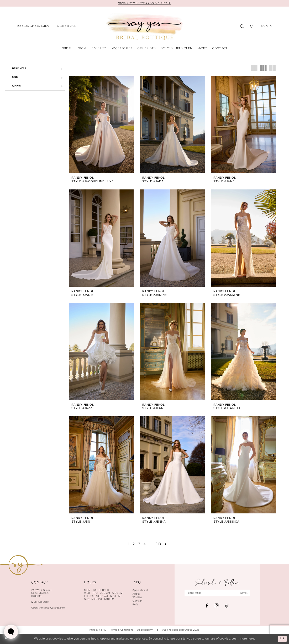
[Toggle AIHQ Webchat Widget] (11, 632)
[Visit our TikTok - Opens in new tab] (227, 606)
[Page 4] (145, 544)
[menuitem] (34, 27)
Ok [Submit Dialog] (282, 639)
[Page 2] (134, 544)
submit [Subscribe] (244, 593)
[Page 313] (158, 544)
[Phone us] (67, 27)
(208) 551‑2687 (40, 602)
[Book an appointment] (34, 27)
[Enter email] (217, 593)
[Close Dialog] (6, 639)
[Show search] (242, 27)
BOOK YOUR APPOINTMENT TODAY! (144, 3)
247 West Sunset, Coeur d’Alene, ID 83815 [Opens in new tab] (42, 593)
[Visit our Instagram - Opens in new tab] (217, 606)
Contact (137, 601)
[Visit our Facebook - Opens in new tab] (207, 606)
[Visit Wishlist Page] (253, 27)
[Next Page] (166, 544)
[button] (266, 27)
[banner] (144, 27)
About (136, 594)
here (251, 639)
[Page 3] (139, 544)
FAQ (135, 605)
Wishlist (137, 597)
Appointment (140, 590)
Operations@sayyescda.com (48, 608)
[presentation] (101, 125)
